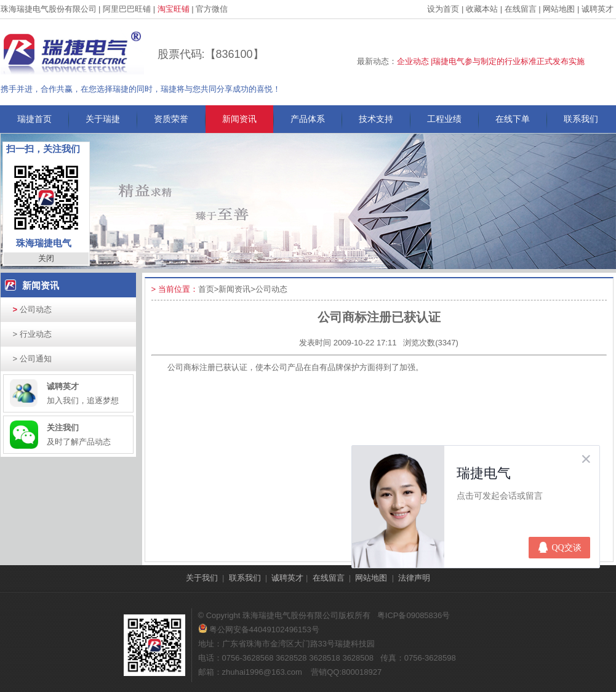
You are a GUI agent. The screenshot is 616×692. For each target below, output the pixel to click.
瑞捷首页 (34, 119)
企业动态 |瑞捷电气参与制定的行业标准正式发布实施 (491, 61)
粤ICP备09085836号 (414, 615)
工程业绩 (444, 119)
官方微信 (212, 9)
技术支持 (376, 119)
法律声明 (414, 578)
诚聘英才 (598, 9)
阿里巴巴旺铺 (127, 9)
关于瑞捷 (103, 119)
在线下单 (513, 119)
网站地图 (559, 9)
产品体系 (308, 119)
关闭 (46, 258)
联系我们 (581, 119)
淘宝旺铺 (174, 9)
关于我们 (202, 578)
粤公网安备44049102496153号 (259, 630)
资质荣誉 (171, 119)
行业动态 (32, 334)
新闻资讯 (239, 119)
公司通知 (32, 359)
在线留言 (521, 9)
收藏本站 (482, 9)
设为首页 (443, 9)
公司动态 (32, 309)
